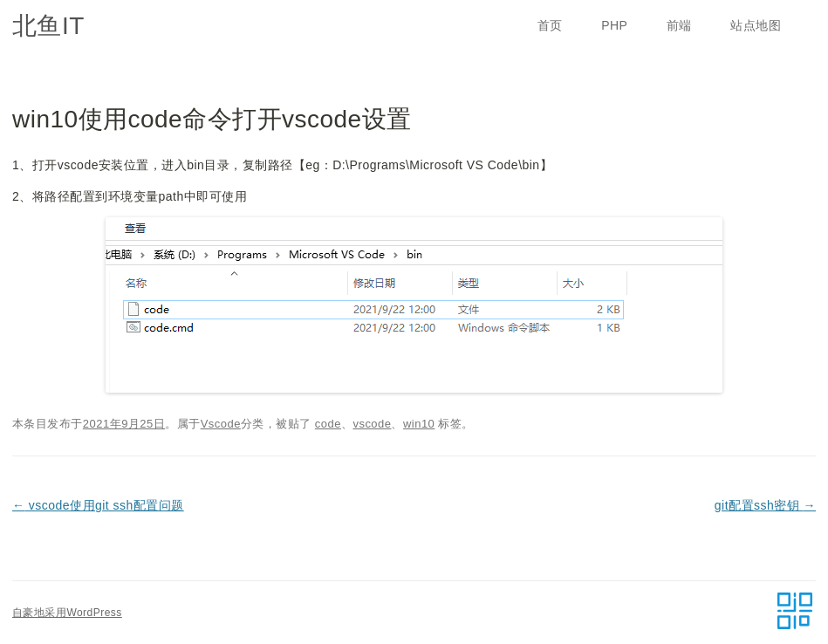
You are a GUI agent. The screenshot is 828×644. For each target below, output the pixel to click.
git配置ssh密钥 (765, 505)
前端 (679, 25)
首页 (550, 25)
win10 (419, 424)
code (328, 424)
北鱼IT (48, 26)
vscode (372, 424)
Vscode (221, 424)
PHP (614, 25)
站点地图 (756, 25)
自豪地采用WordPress (67, 613)
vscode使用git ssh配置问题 (98, 505)
